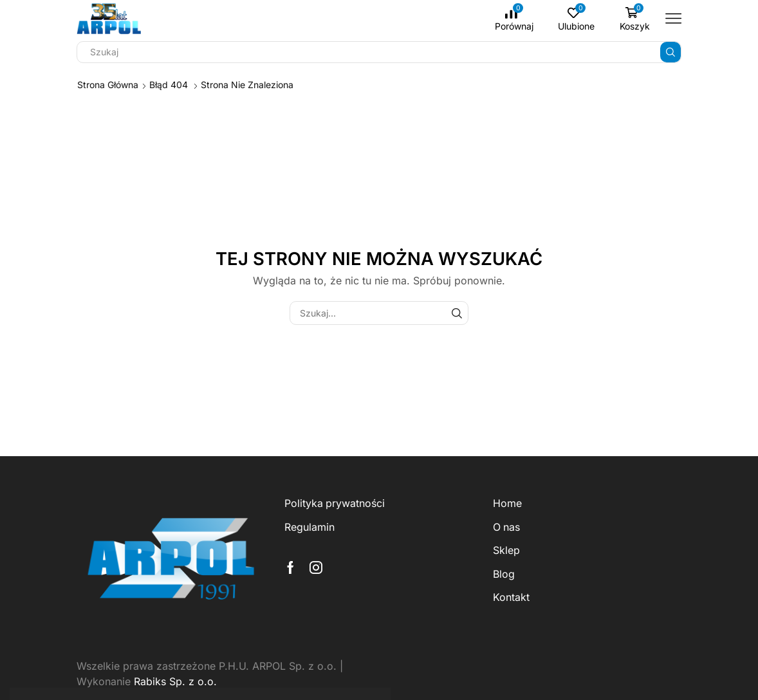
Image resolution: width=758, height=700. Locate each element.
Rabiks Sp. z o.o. (175, 681)
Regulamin (310, 527)
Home (507, 503)
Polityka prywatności (335, 503)
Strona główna (108, 85)
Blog (504, 574)
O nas (506, 527)
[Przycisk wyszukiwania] (670, 52)
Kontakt (511, 597)
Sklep (506, 550)
